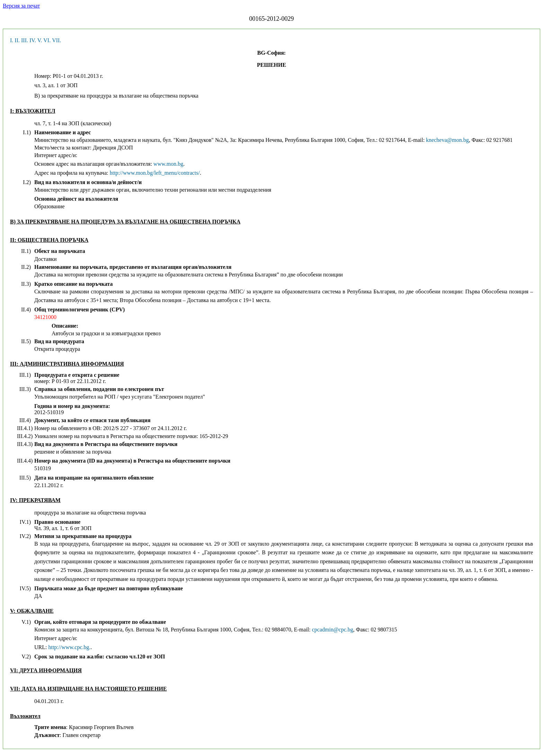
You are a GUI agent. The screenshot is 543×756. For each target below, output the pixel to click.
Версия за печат (21, 6)
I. (12, 40)
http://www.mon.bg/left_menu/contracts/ (155, 173)
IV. (33, 40)
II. (17, 40)
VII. (56, 40)
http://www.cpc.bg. (69, 647)
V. (40, 40)
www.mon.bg (168, 164)
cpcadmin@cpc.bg (333, 630)
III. (25, 40)
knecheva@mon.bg (447, 140)
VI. (47, 40)
